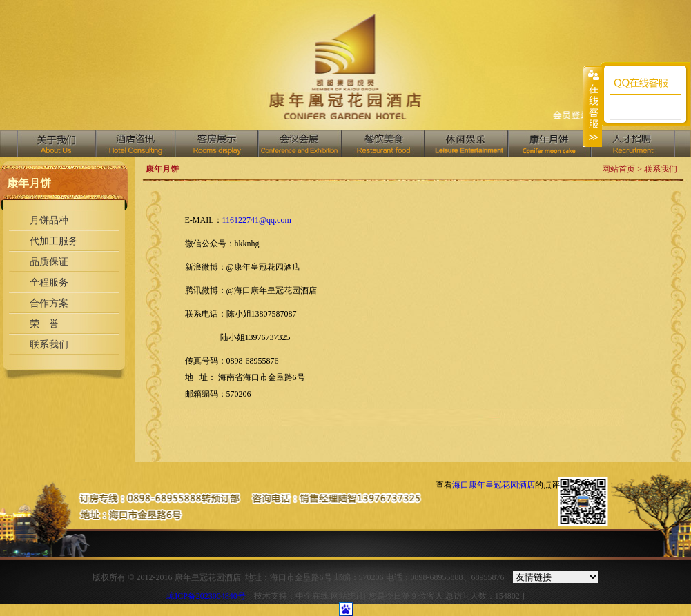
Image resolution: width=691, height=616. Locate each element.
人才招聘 (633, 143)
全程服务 (49, 282)
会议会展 (299, 143)
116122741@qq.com (257, 220)
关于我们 (57, 143)
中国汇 (466, 143)
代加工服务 (54, 241)
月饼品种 (49, 220)
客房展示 (216, 143)
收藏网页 (571, 117)
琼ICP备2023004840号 (206, 596)
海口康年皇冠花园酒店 (494, 485)
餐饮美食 (382, 143)
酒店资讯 (135, 143)
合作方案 (49, 303)
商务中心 (549, 143)
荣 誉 (44, 324)
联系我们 (49, 345)
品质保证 (49, 262)
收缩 (592, 106)
